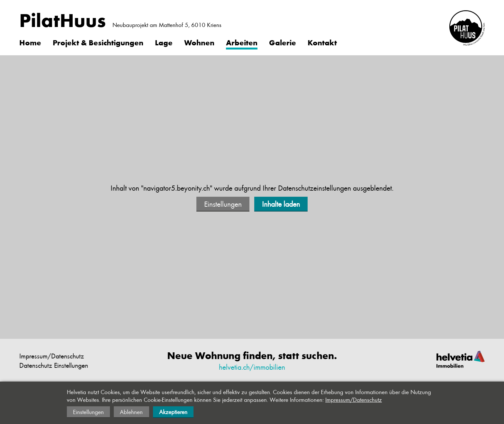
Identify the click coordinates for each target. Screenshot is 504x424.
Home (30, 42)
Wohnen (199, 42)
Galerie (283, 42)
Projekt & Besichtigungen (98, 42)
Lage (164, 42)
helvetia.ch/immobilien (252, 367)
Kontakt (322, 42)
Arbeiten (242, 42)
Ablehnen (131, 412)
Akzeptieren (173, 412)
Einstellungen (223, 204)
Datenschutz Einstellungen (54, 365)
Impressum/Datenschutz (52, 356)
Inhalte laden (281, 204)
